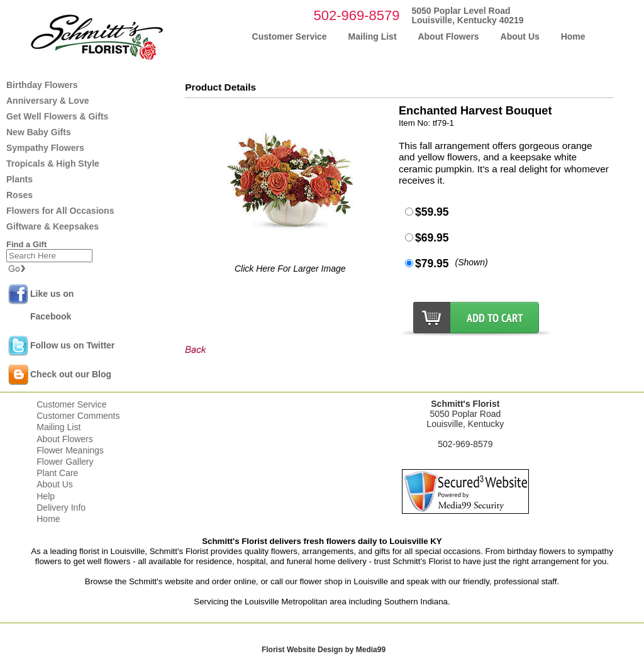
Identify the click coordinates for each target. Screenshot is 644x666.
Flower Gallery (65, 462)
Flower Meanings (70, 450)
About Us (55, 484)
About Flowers (64, 439)
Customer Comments (78, 416)
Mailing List (58, 427)
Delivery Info (61, 508)
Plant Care (57, 473)
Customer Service (71, 404)
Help (46, 496)
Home (48, 519)
